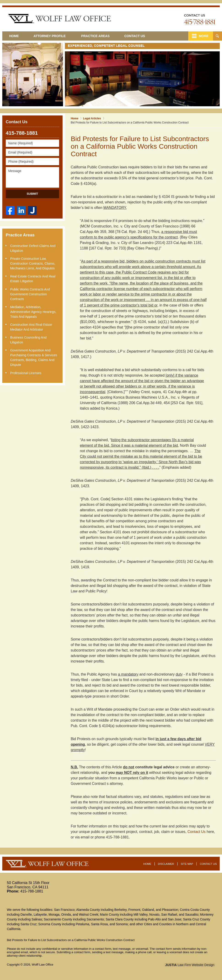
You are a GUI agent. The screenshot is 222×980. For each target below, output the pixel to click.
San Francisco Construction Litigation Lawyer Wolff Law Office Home (60, 19)
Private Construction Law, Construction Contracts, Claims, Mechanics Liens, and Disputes (33, 263)
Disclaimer (166, 863)
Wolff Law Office (43, 965)
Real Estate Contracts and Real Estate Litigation (33, 278)
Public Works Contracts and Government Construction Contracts (30, 294)
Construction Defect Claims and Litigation (33, 248)
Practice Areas (97, 36)
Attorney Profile (51, 36)
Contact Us (137, 36)
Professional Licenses (26, 372)
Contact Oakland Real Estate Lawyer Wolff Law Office (200, 19)
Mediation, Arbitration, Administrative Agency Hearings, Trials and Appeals (33, 311)
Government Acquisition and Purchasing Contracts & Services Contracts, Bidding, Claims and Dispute (34, 357)
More (203, 36)
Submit (32, 194)
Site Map (187, 863)
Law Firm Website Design (191, 965)
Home (15, 36)
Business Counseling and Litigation (29, 339)
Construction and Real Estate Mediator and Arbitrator (31, 327)
